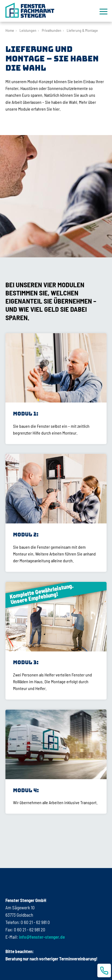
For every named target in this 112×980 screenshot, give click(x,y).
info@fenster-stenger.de (41, 937)
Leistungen (28, 30)
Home (10, 30)
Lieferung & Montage (82, 30)
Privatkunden (52, 30)
